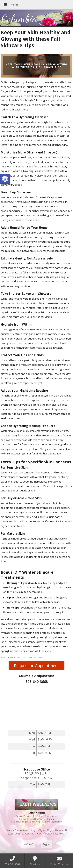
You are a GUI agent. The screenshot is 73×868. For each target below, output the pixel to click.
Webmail (28, 844)
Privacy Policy (58, 834)
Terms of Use (42, 834)
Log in (46, 844)
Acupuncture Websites (18, 830)
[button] (5, 179)
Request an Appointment (36, 666)
